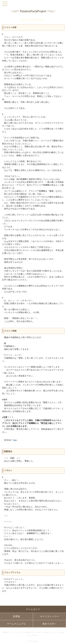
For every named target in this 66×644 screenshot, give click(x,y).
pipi (15, 440)
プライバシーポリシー (16, 632)
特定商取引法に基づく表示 (33, 632)
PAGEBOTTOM (62, 640)
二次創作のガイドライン (50, 632)
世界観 (16, 616)
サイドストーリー (50, 616)
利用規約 (5, 632)
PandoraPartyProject (33, 4)
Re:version (35, 635)
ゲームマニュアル (16, 624)
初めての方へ (49, 624)
